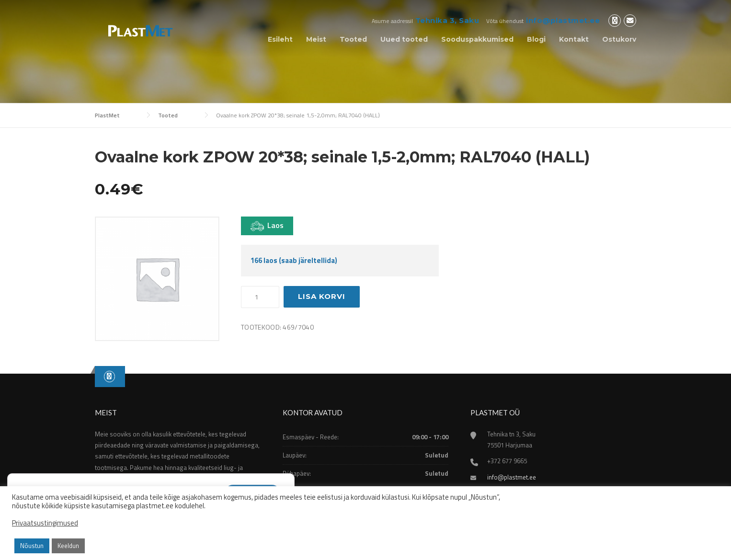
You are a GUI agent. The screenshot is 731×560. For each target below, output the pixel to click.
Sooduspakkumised (477, 39)
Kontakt (574, 39)
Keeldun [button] (68, 546)
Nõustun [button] (32, 546)
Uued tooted (404, 39)
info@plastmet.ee (563, 20)
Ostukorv (619, 39)
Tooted (353, 39)
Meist (316, 39)
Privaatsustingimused (45, 523)
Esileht (280, 39)
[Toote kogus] (260, 297)
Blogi (536, 39)
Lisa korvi (322, 296)
